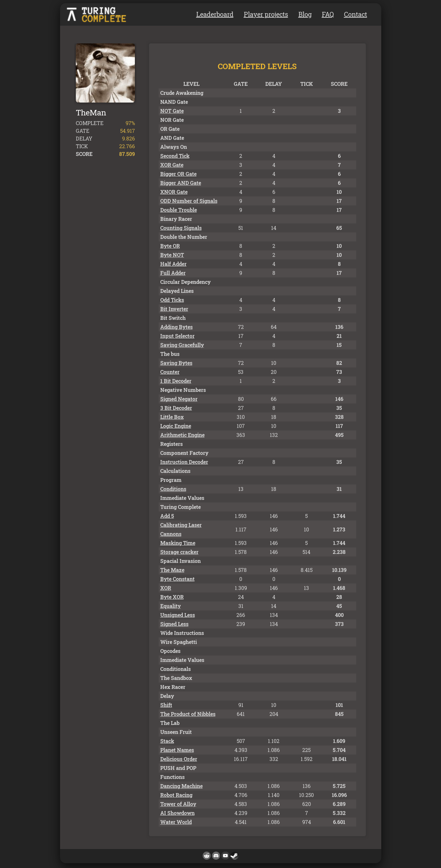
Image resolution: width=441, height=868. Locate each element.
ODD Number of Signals (189, 201)
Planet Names (177, 750)
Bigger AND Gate (181, 183)
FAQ (328, 14)
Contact (356, 14)
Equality (171, 606)
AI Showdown (177, 813)
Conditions (173, 489)
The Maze (172, 570)
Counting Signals (181, 228)
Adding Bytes (176, 327)
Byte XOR (172, 597)
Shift (166, 705)
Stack (167, 741)
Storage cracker (179, 552)
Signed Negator (179, 399)
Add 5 (167, 516)
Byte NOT (172, 255)
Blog (305, 14)
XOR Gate (172, 165)
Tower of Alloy (178, 804)
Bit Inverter (174, 309)
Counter (170, 372)
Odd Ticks (172, 300)
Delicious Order (179, 759)
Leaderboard (215, 14)
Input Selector (177, 336)
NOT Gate (172, 111)
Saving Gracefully (182, 345)
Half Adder (173, 264)
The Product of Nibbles (188, 714)
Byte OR (170, 246)
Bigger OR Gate (178, 174)
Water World (176, 822)
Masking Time (178, 543)
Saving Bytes (176, 363)
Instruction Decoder (184, 462)
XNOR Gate (174, 192)
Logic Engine (176, 426)
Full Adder (173, 273)
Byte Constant (177, 579)
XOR (166, 588)
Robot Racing (176, 795)
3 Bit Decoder (176, 408)
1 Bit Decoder (176, 381)
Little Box (172, 417)
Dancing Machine (181, 786)
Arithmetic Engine (182, 435)
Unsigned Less (178, 615)
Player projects (266, 14)
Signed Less (174, 624)
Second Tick (175, 156)
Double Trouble (179, 210)
